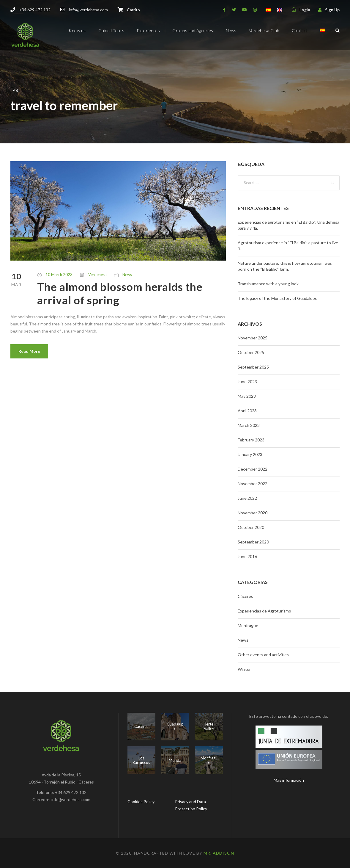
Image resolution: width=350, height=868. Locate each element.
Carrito (133, 10)
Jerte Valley (209, 726)
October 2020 (251, 527)
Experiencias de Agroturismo (264, 611)
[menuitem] (322, 36)
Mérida (175, 760)
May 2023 (247, 396)
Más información (289, 780)
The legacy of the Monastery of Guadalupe (278, 298)
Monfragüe (248, 625)
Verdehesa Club (264, 30)
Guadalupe (175, 726)
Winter (244, 669)
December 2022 (253, 469)
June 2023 (247, 381)
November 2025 (253, 338)
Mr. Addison (219, 853)
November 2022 (253, 484)
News (231, 30)
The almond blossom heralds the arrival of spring (120, 293)
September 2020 (253, 542)
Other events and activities (263, 655)
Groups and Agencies (193, 30)
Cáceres (245, 596)
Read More (29, 351)
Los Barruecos (141, 760)
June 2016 (247, 556)
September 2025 (253, 367)
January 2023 (250, 454)
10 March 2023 (59, 275)
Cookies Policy (141, 802)
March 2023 (249, 425)
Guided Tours (111, 30)
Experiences (149, 30)
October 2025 (251, 352)
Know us (77, 30)
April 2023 (247, 411)
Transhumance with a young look (268, 284)
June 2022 (247, 498)
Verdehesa (97, 275)
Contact (300, 30)
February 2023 (251, 440)
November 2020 (253, 513)
